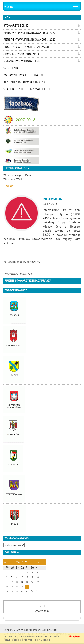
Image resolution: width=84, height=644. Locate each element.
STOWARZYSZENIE (16, 26)
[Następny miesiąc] (38, 562)
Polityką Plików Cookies (37, 640)
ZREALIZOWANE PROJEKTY (21, 54)
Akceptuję (74, 637)
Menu (8, 6)
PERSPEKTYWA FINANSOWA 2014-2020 (29, 40)
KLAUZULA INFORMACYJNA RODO (26, 82)
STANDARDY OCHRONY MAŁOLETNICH (29, 89)
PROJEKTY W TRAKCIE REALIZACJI (26, 47)
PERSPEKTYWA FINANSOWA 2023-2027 (29, 33)
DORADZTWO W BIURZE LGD (22, 61)
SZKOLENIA (11, 68)
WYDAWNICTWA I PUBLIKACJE (24, 75)
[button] (79, 26)
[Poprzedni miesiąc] (5, 562)
